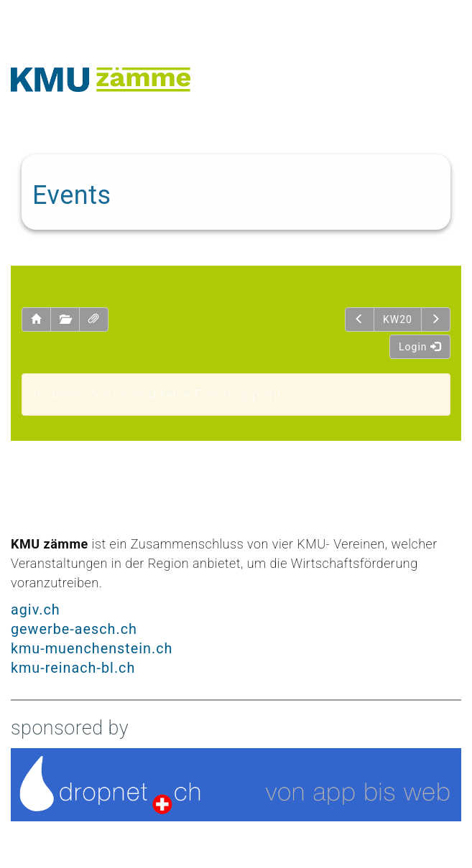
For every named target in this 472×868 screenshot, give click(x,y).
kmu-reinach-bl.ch (73, 668)
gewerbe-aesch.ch (74, 629)
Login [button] (420, 347)
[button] (36, 319)
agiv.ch (36, 610)
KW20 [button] (398, 319)
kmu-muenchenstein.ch (92, 649)
